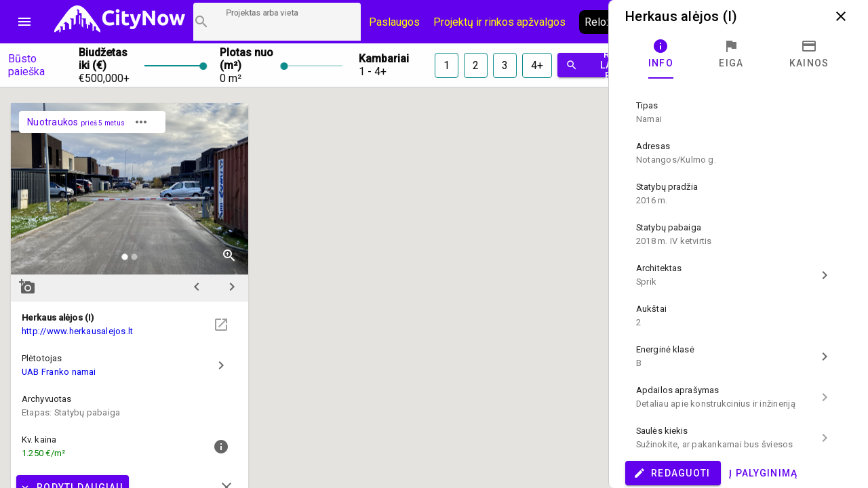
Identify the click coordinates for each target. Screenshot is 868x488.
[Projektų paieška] (277, 22)
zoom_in (229, 256)
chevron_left (197, 287)
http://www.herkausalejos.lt (77, 331)
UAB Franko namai (59, 372)
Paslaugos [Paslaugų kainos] (394, 22)
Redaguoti (672, 473)
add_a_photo (27, 287)
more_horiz (141, 122)
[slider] (174, 65)
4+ (537, 65)
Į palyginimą (763, 473)
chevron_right (232, 287)
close (841, 16)
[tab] (661, 54)
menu (24, 22)
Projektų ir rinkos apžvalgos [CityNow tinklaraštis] (499, 22)
